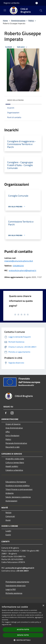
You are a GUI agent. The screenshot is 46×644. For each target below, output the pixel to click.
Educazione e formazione (16, 482)
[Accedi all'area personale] (37, 3)
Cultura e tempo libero (15, 462)
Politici (31, 21)
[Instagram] (12, 413)
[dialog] (23, 624)
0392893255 (18, 266)
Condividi (10, 47)
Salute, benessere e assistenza (18, 497)
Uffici (8, 432)
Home (5, 21)
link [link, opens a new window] (10, 624)
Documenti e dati (13, 447)
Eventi (8, 535)
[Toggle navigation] (5, 10)
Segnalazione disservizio (16, 586)
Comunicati (10, 516)
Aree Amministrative (14, 428)
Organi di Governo (13, 424)
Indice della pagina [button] (15, 100)
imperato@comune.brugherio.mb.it (19, 261)
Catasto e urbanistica (14, 470)
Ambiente (10, 493)
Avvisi (8, 520)
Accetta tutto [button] (23, 629)
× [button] (43, 606)
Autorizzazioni (11, 501)
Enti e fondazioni (12, 435)
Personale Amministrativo (16, 443)
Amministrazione (18, 21)
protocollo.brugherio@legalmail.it (23, 270)
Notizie (8, 512)
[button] (23, 640)
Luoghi (8, 531)
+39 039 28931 (22, 571)
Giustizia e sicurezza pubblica (18, 486)
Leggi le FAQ (11, 589)
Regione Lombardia (11, 3)
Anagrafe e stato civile (15, 459)
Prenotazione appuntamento (17, 582)
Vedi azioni (22, 47)
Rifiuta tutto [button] (23, 635)
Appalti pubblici (12, 466)
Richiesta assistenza (14, 593)
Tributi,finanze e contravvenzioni (19, 489)
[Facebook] (6, 413)
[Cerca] (41, 11)
